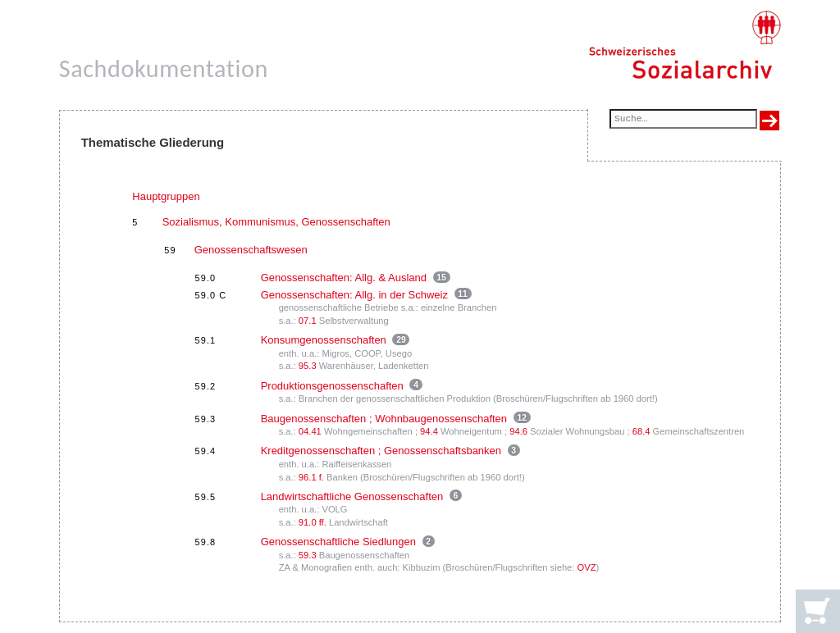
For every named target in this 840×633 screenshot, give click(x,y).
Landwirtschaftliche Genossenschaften (352, 496)
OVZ (587, 567)
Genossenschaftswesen (251, 250)
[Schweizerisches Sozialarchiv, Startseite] (685, 45)
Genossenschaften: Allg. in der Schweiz (354, 295)
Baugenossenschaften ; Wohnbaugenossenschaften (384, 419)
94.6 (518, 431)
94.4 (429, 431)
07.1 (308, 321)
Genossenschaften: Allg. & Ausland (344, 278)
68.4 (641, 431)
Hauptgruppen (166, 196)
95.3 (308, 366)
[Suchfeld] (683, 120)
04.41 (310, 431)
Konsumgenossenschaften (324, 340)
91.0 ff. (313, 522)
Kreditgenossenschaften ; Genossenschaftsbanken (381, 451)
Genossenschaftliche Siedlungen (338, 542)
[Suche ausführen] (769, 121)
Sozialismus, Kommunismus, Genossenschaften (276, 222)
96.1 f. (311, 477)
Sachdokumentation (164, 68)
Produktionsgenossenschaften (332, 386)
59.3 (308, 555)
